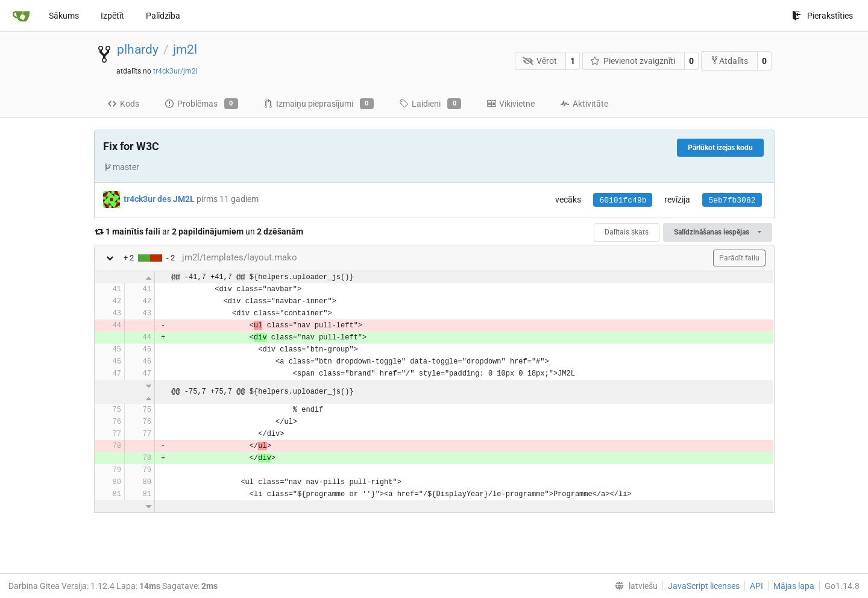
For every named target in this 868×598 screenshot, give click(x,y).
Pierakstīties (822, 16)
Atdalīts (729, 61)
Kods (123, 104)
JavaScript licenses (704, 586)
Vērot (540, 61)
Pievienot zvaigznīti (633, 61)
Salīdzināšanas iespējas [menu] (717, 232)
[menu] (634, 586)
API (756, 586)
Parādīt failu (739, 258)
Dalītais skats (627, 232)
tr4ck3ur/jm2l (175, 71)
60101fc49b (623, 200)
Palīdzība (163, 16)
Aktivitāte (584, 104)
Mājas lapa (794, 586)
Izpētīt (112, 16)
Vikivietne (511, 104)
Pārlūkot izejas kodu (720, 148)
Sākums (64, 16)
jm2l (185, 49)
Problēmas (201, 104)
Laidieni (430, 104)
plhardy (138, 49)
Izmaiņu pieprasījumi (319, 104)
